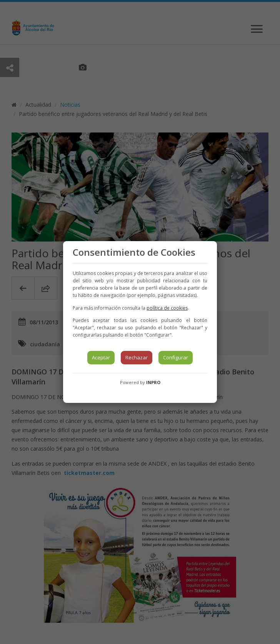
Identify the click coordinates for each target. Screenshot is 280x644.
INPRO (153, 382)
